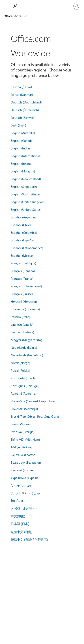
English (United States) (26, 209)
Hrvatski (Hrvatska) (24, 301)
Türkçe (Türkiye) (22, 447)
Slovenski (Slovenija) (24, 409)
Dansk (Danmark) (23, 94)
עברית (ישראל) (21, 485)
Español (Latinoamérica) (27, 248)
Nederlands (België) (24, 347)
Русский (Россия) (23, 470)
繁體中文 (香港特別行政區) (29, 539)
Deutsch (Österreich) (25, 110)
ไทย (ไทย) (17, 501)
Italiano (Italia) (20, 317)
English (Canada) (22, 140)
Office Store (13, 16)
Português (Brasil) (23, 378)
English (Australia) (23, 133)
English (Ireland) (22, 163)
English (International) (26, 156)
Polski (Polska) (20, 370)
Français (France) (22, 278)
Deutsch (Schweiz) (23, 117)
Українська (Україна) (25, 478)
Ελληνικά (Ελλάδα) (24, 455)
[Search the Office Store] (16, 6)
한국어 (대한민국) (24, 508)
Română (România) (24, 393)
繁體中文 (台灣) (22, 532)
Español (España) (22, 240)
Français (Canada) (23, 271)
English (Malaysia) (23, 171)
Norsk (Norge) (20, 363)
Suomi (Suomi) (21, 424)
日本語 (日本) (20, 524)
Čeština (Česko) (21, 87)
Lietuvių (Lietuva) (22, 332)
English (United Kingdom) (28, 202)
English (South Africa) (25, 194)
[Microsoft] (42, 3)
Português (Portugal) (25, 386)
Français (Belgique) (23, 263)
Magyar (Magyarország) (27, 340)
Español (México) (22, 255)
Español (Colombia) (24, 232)
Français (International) (26, 286)
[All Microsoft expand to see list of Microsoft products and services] (6, 6)
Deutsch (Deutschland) (26, 102)
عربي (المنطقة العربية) (26, 493)
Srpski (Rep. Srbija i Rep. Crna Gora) (35, 416)
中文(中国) (18, 516)
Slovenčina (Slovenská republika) (33, 401)
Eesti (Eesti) (18, 125)
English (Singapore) (24, 186)
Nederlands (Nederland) (27, 355)
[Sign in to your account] (77, 6)
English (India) (20, 148)
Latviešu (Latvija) (22, 324)
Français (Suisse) (22, 294)
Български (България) (26, 462)
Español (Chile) (21, 225)
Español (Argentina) (24, 217)
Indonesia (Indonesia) (25, 309)
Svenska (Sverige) (23, 432)
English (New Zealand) (26, 179)
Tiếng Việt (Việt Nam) (25, 439)
